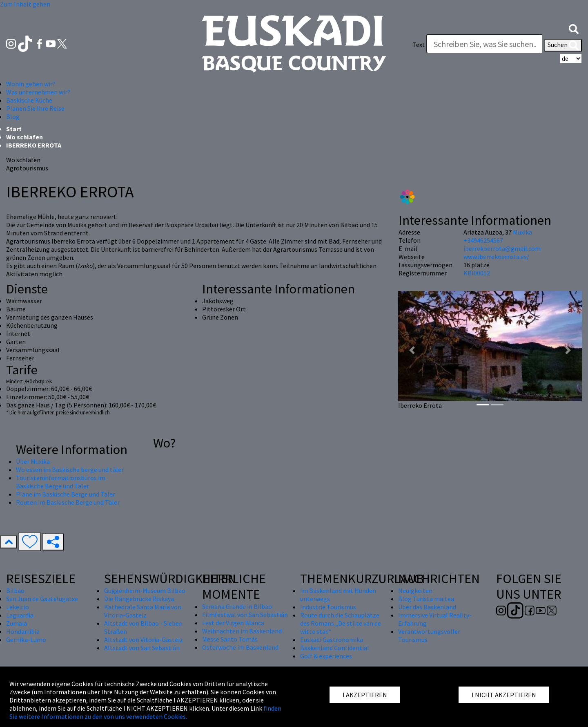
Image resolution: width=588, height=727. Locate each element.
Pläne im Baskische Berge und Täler (66, 494)
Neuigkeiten (415, 591)
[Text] (485, 44)
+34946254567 (483, 240)
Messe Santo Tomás (230, 639)
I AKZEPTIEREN (365, 695)
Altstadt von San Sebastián (142, 648)
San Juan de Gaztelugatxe (42, 599)
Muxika (522, 232)
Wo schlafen (24, 137)
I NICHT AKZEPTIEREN (504, 695)
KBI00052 (477, 273)
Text (419, 45)
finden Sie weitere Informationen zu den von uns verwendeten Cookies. (145, 712)
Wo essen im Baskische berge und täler (70, 470)
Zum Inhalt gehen (25, 4)
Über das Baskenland (427, 607)
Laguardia (20, 615)
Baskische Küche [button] (29, 100)
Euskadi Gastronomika (332, 640)
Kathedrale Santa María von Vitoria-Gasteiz (143, 611)
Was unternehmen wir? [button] (38, 92)
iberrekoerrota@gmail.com (502, 248)
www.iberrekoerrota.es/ (496, 257)
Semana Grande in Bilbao (237, 606)
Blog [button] (13, 116)
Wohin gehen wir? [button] (31, 84)
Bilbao (15, 591)
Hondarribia (23, 631)
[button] (574, 28)
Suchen (563, 45)
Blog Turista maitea (426, 599)
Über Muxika (33, 461)
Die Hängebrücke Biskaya (139, 599)
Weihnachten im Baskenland (242, 631)
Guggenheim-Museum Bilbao (145, 591)
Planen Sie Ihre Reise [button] (35, 108)
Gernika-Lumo (26, 640)
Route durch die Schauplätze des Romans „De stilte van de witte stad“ (341, 623)
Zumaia (17, 623)
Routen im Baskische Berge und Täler (68, 502)
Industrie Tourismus (328, 607)
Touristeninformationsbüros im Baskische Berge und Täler (61, 482)
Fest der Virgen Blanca (233, 623)
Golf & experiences (326, 656)
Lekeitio (18, 607)
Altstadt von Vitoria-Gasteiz (144, 640)
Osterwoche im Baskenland (240, 647)
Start (14, 129)
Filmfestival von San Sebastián (245, 615)
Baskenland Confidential (335, 648)
